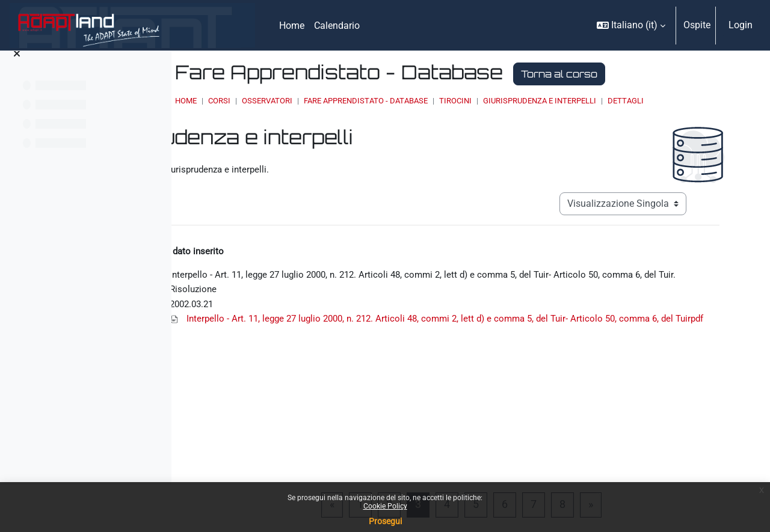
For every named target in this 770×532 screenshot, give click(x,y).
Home (297, 101)
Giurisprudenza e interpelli (651, 101)
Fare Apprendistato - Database (477, 101)
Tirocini (567, 101)
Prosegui (385, 521)
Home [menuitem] (292, 26)
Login (741, 25)
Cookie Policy (385, 506)
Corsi (331, 101)
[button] (631, 25)
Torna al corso (670, 74)
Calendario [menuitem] (337, 26)
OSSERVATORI (378, 101)
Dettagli (316, 112)
